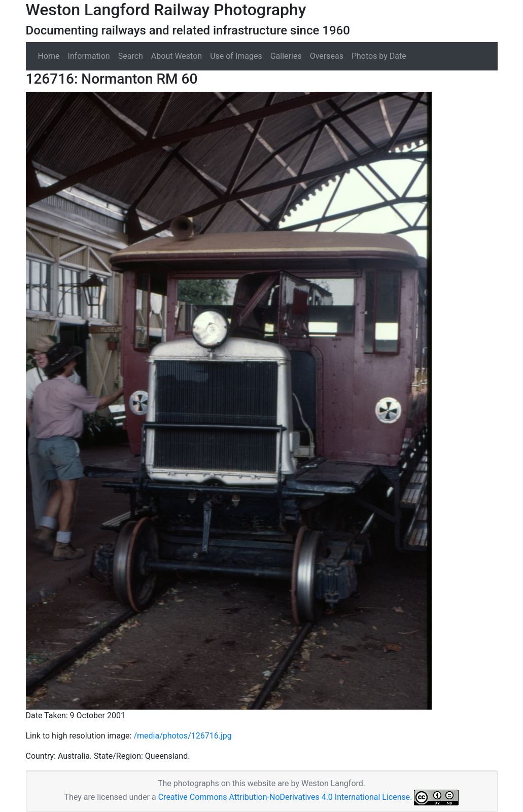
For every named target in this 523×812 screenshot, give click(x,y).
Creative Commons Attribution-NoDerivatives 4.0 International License (284, 797)
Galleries (286, 56)
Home (49, 56)
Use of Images (236, 56)
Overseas (327, 56)
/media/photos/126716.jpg (182, 736)
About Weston (177, 56)
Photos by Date (379, 56)
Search (131, 56)
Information (89, 56)
